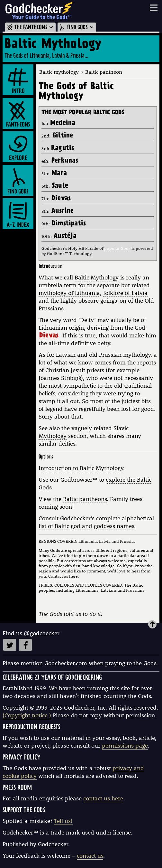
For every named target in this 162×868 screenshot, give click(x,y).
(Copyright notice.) (27, 715)
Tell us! (63, 821)
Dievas (49, 336)
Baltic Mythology (97, 277)
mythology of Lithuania (69, 293)
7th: (56, 199)
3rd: (58, 148)
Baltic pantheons (85, 499)
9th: (64, 224)
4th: (60, 161)
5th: (54, 174)
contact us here (103, 798)
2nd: (57, 136)
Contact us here (63, 576)
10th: (59, 236)
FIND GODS (77, 28)
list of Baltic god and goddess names (86, 526)
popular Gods (117, 248)
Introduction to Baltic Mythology (81, 468)
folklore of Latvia (125, 293)
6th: (55, 186)
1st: (58, 123)
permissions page (125, 745)
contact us (90, 856)
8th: (58, 211)
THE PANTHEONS (30, 28)
